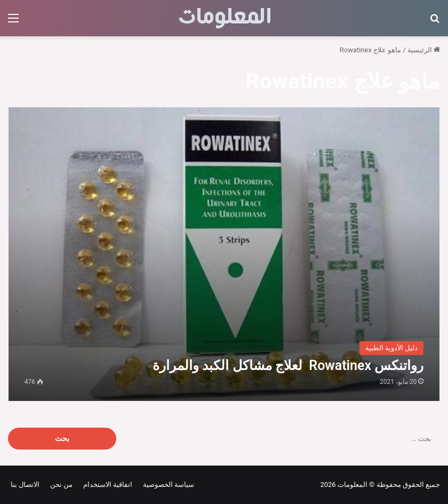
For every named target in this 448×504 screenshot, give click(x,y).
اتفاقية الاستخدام (106, 485)
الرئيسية (424, 50)
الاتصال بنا (25, 485)
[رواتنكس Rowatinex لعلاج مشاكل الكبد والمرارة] (224, 254)
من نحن (59, 485)
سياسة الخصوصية (167, 485)
